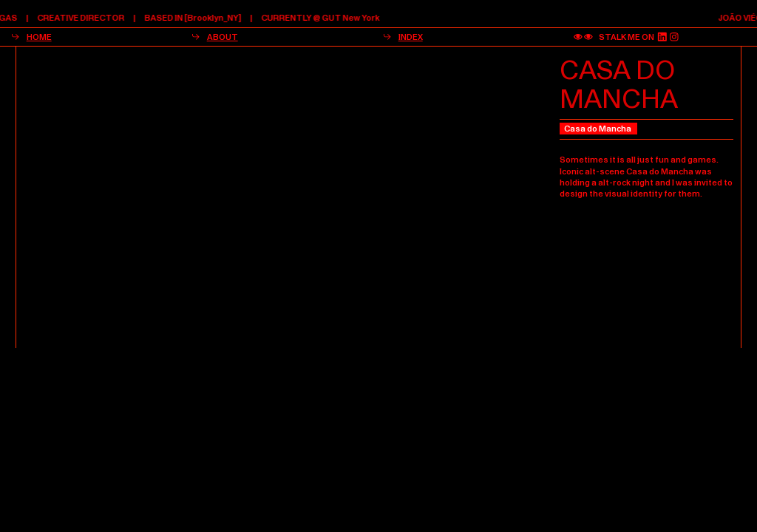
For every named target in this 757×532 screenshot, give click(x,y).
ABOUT (223, 37)
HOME (39, 37)
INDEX (411, 37)
